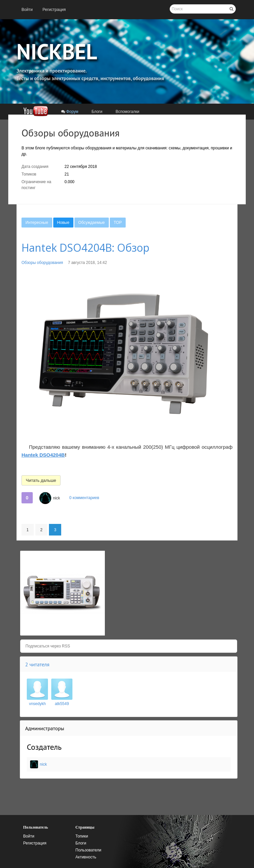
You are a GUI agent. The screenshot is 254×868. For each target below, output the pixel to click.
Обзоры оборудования (42, 263)
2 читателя (37, 664)
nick (56, 498)
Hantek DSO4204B (43, 455)
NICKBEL (57, 51)
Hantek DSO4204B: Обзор (85, 248)
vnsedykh (38, 704)
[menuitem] (27, 10)
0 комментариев (84, 498)
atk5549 (62, 704)
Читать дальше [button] (41, 480)
